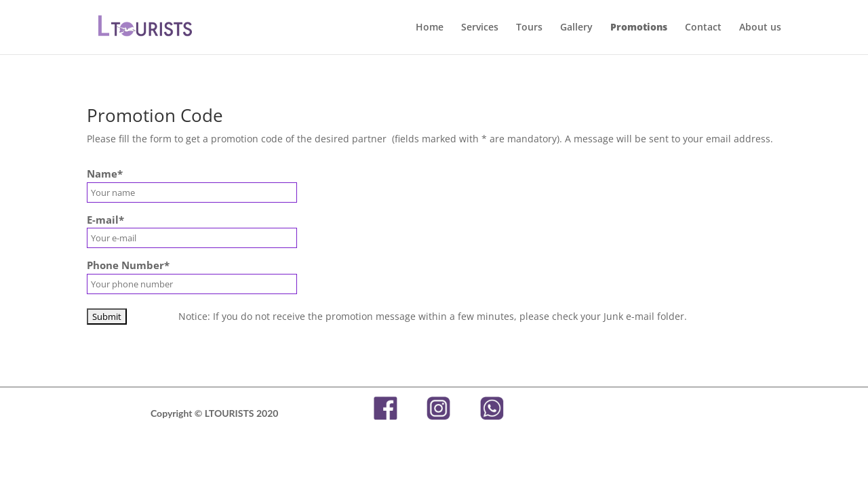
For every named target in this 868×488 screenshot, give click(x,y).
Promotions (639, 28)
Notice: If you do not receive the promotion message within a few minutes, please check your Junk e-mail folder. (431, 316)
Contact (703, 28)
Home (430, 28)
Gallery (576, 28)
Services (480, 28)
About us (760, 28)
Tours (529, 28)
